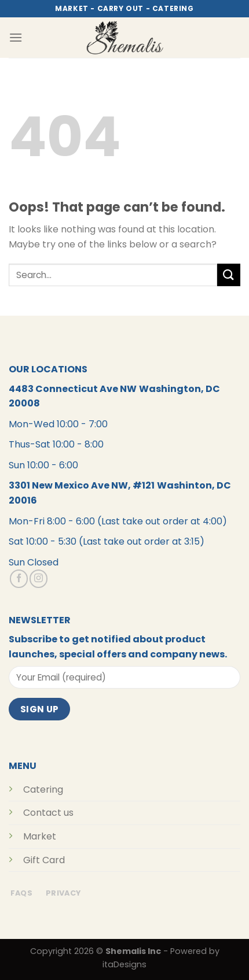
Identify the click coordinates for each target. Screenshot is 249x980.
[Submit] (229, 275)
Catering (43, 789)
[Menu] (16, 37)
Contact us (48, 813)
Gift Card (44, 860)
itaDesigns (124, 964)
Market (40, 836)
